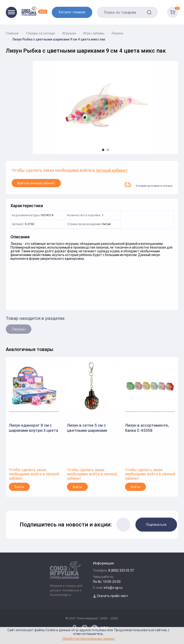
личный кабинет (112, 170)
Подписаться (156, 525)
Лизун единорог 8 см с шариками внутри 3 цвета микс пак (33, 428)
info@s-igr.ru (113, 588)
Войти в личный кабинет (36, 183)
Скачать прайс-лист (110, 596)
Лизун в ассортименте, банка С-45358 (147, 428)
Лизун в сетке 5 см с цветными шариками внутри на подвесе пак (89, 428)
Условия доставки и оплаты (148, 185)
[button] (103, 150)
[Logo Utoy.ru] (34, 11)
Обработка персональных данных (88, 639)
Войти (19, 487)
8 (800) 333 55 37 (121, 570)
